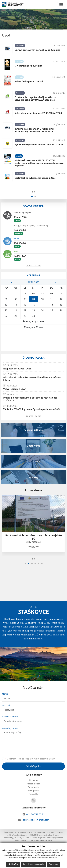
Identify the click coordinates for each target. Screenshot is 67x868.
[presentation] (32, 192)
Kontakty (34, 794)
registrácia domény (46, 838)
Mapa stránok (45, 835)
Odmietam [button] (53, 864)
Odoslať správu (33, 766)
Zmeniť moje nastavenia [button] (33, 864)
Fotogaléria (33, 791)
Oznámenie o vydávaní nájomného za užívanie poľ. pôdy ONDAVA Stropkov (35, 99)
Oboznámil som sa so (30, 759)
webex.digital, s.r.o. (22, 838)
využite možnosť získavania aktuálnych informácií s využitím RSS (31, 832)
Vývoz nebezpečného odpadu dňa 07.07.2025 (39, 145)
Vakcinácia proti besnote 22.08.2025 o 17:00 (38, 113)
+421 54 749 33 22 (35, 814)
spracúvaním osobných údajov (41, 759)
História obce (33, 784)
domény (34, 838)
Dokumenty (33, 787)
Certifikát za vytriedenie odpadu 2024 (35, 178)
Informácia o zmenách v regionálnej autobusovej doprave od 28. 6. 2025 (34, 130)
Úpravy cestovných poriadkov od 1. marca (37, 50)
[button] (32, 196)
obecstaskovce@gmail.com (35, 820)
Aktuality (33, 780)
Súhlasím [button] (13, 864)
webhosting (9, 838)
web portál (55, 835)
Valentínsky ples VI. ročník (29, 81)
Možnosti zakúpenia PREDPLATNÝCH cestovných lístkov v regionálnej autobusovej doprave (39, 163)
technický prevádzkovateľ (42, 840)
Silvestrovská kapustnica (28, 66)
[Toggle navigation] (61, 5)
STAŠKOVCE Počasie (33, 340)
